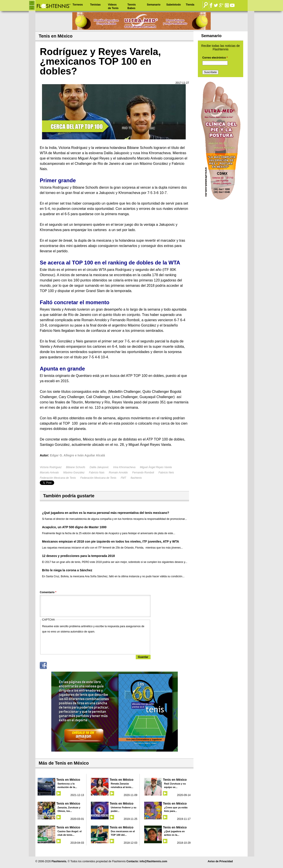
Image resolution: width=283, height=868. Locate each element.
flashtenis (136, 478)
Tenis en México (68, 780)
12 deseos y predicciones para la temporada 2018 (78, 556)
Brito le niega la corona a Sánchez (67, 570)
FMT (123, 478)
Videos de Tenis (113, 6)
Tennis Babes (132, 6)
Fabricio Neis (166, 473)
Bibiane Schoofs (76, 467)
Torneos (78, 5)
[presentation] (76, 643)
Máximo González (74, 473)
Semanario (154, 5)
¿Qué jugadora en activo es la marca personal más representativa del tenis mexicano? (106, 513)
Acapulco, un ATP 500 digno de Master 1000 (74, 527)
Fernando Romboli (143, 473)
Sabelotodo (173, 5)
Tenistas (95, 5)
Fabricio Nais (97, 473)
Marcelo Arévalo (49, 473)
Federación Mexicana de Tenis (58, 478)
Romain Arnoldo (118, 473)
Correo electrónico (215, 58)
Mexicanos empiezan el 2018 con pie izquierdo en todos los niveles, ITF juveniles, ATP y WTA (111, 541)
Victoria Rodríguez (51, 467)
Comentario (48, 592)
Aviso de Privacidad (220, 861)
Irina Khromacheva (124, 467)
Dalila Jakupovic (99, 467)
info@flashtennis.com (153, 861)
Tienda (190, 5)
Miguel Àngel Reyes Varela (156, 467)
